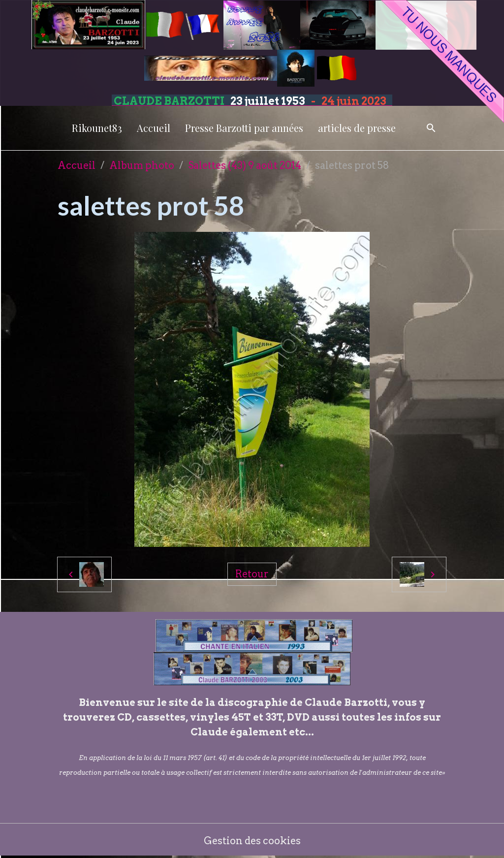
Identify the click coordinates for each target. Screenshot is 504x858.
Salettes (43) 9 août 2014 (245, 165)
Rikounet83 (97, 128)
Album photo (142, 165)
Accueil (154, 128)
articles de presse (357, 128)
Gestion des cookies (252, 841)
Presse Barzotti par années (244, 128)
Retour (252, 574)
